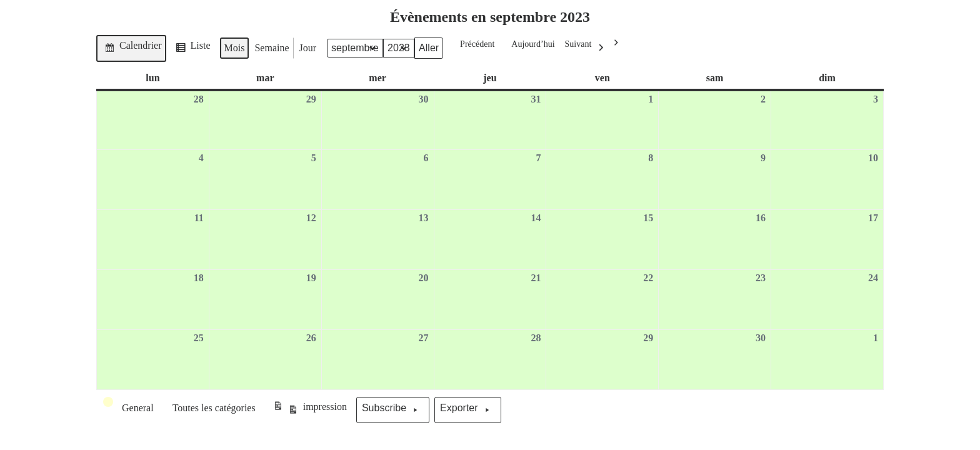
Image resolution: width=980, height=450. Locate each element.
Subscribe (393, 410)
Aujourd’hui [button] (529, 48)
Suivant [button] (588, 48)
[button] (129, 408)
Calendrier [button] (131, 48)
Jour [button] (308, 48)
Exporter (467, 410)
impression (310, 410)
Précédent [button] (473, 43)
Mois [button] (235, 48)
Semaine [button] (272, 48)
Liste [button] (191, 50)
